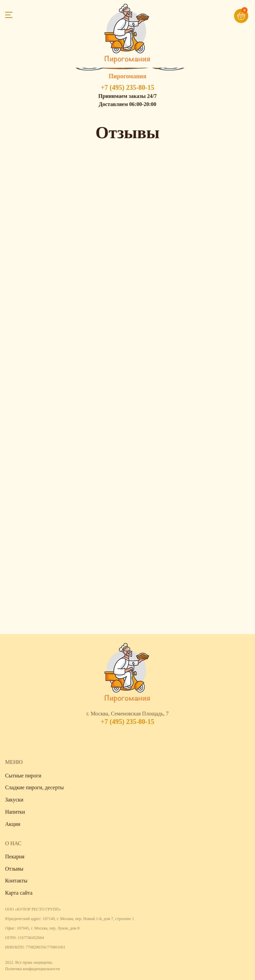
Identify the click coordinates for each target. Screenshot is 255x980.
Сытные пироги (23, 776)
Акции (13, 824)
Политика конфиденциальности (33, 969)
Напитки (15, 812)
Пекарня (15, 857)
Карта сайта (19, 893)
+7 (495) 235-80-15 (127, 87)
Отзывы (14, 869)
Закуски (14, 800)
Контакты (16, 881)
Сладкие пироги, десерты (34, 787)
